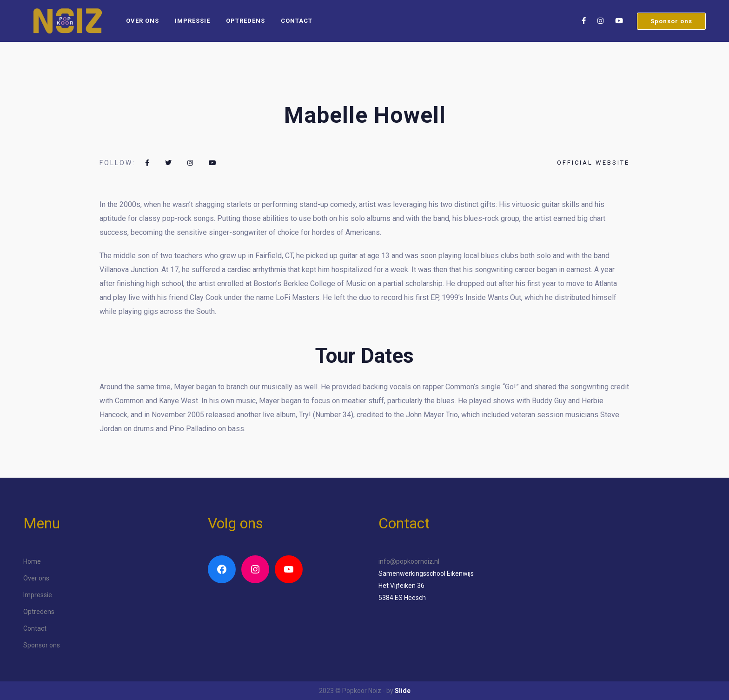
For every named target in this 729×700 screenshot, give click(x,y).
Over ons (142, 21)
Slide (403, 691)
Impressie (192, 21)
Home (32, 561)
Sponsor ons (671, 21)
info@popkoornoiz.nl (409, 561)
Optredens (245, 21)
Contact (297, 21)
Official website (593, 163)
